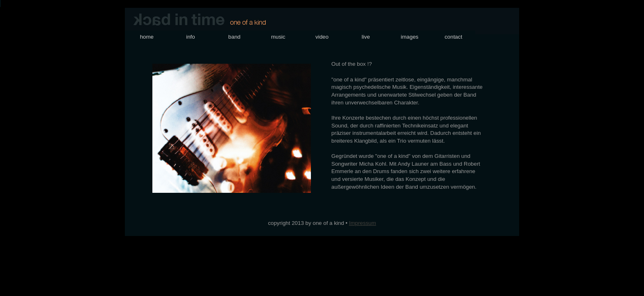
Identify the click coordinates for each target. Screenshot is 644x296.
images (410, 37)
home (147, 37)
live (366, 37)
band (235, 37)
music (278, 37)
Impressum (363, 223)
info (191, 37)
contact (453, 37)
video (322, 37)
